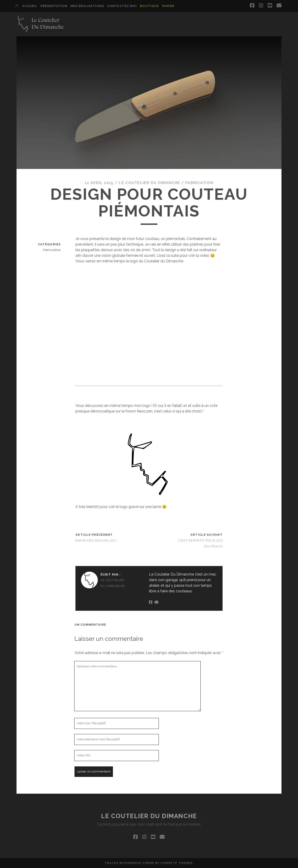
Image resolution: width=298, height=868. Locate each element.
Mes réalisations (87, 6)
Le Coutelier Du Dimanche (149, 183)
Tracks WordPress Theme (129, 863)
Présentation (54, 6)
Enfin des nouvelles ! (97, 540)
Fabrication (199, 183)
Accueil (30, 6)
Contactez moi (122, 6)
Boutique (149, 6)
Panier (168, 6)
